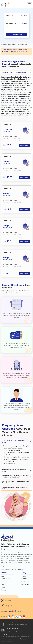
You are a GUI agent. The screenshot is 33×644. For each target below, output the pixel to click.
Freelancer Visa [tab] (21, 73)
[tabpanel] (16, 199)
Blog (2, 581)
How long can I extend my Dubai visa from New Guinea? (15, 482)
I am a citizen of (16, 16)
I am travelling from (16, 23)
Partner (3, 587)
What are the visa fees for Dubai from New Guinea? (14, 470)
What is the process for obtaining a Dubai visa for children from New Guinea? (15, 476)
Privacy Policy (25, 581)
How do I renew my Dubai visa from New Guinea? (13, 441)
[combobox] (16, 19)
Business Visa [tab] (7, 73)
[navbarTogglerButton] (29, 4)
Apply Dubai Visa (16, 35)
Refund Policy (25, 584)
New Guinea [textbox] (10, 19)
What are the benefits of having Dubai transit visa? (14, 488)
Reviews (3, 590)
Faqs (2, 584)
